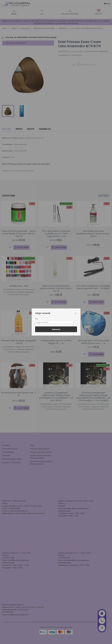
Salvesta (56, 329)
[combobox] (56, 322)
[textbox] (55, 322)
